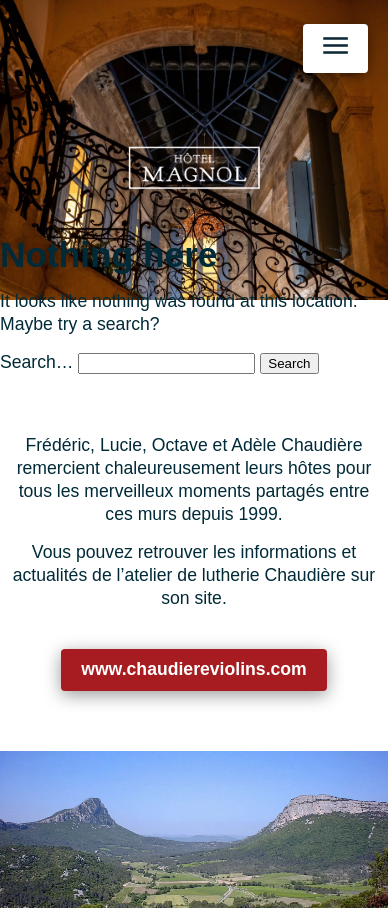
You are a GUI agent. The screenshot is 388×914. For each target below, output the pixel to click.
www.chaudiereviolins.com (194, 669)
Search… (36, 362)
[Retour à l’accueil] (194, 167)
